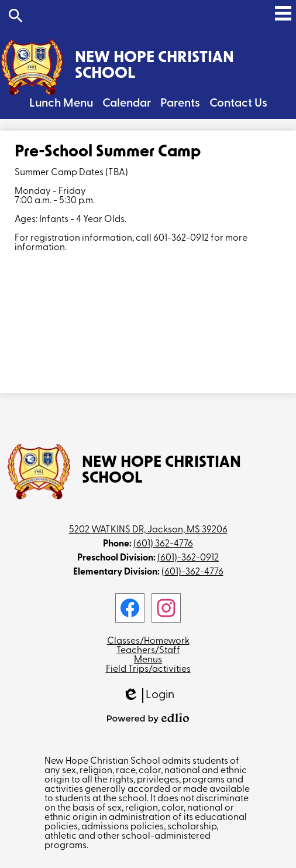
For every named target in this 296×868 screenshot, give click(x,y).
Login (148, 696)
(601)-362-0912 (188, 558)
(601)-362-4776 (192, 572)
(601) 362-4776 (163, 544)
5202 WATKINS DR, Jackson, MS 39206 (148, 530)
